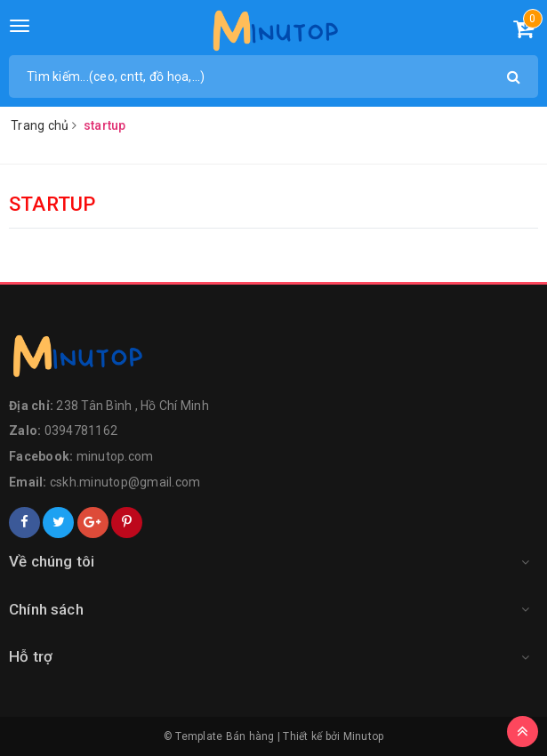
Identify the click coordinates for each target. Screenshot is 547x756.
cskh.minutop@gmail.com (125, 482)
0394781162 (81, 430)
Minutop (364, 736)
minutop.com (115, 456)
